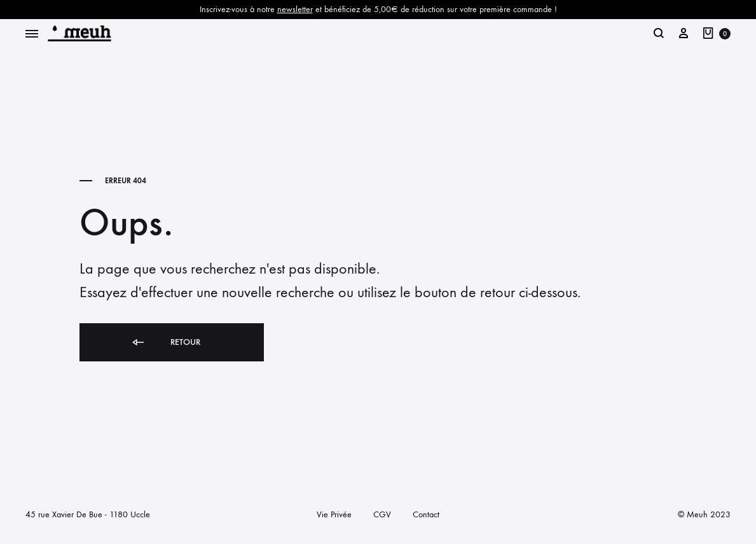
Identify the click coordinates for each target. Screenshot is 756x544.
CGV (382, 514)
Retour (165, 343)
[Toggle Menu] (32, 34)
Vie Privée (334, 514)
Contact (426, 514)
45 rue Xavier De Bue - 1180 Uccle (88, 514)
